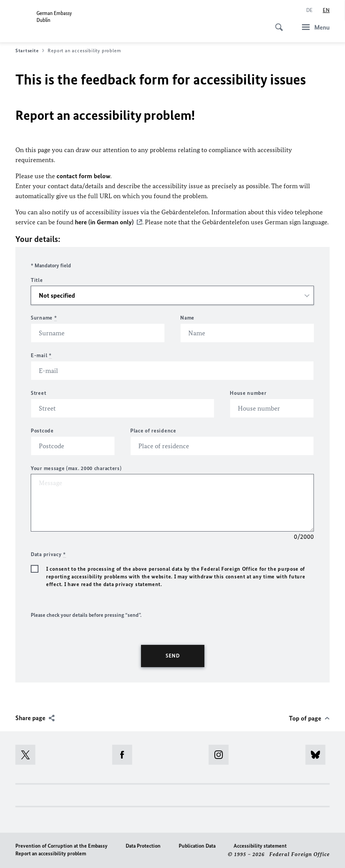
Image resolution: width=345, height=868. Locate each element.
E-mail (41, 355)
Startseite (30, 51)
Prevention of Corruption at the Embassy (61, 846)
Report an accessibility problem (51, 853)
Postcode (42, 430)
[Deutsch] (309, 10)
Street (38, 393)
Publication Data (197, 846)
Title (37, 280)
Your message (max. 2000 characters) (76, 468)
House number (248, 393)
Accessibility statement (260, 846)
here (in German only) (104, 222)
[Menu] (313, 27)
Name (187, 317)
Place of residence (153, 430)
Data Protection (143, 846)
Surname (44, 317)
